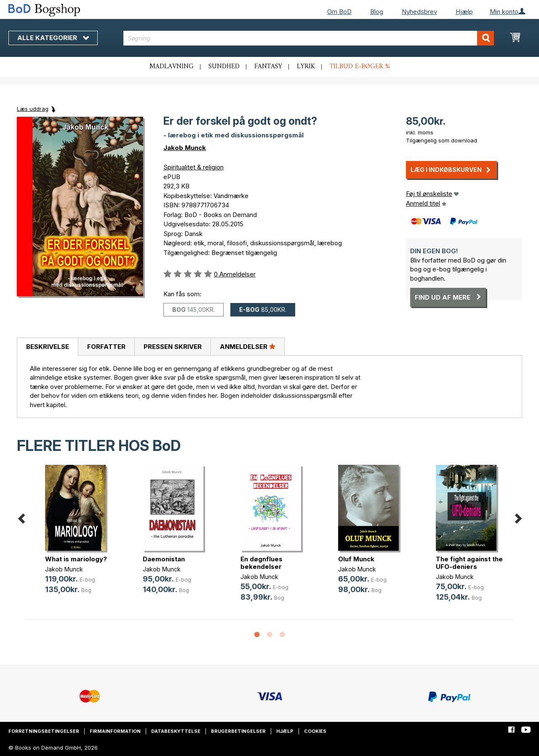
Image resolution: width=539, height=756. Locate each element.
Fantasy (268, 67)
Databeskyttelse (176, 731)
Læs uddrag (33, 109)
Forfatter (106, 347)
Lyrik (306, 67)
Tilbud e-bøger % (360, 67)
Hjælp (464, 12)
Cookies (315, 731)
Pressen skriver (173, 347)
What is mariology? (76, 559)
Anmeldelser (248, 346)
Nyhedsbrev (419, 12)
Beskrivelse (48, 347)
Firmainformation (115, 731)
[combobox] (309, 38)
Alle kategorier (53, 38)
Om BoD (339, 12)
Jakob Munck (185, 148)
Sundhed (224, 67)
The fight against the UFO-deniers (469, 563)
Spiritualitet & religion (193, 167)
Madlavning (172, 67)
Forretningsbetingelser (44, 731)
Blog (377, 12)
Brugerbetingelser (238, 731)
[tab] (47, 347)
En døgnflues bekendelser (261, 563)
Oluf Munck (356, 559)
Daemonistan (164, 559)
